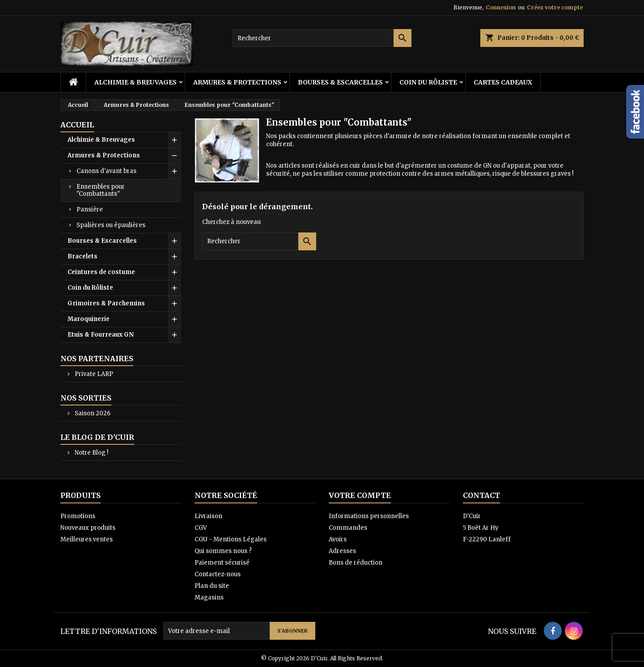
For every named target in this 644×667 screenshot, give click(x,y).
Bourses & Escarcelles (340, 82)
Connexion (501, 7)
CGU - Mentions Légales (231, 539)
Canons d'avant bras (106, 171)
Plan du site (212, 586)
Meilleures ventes (87, 539)
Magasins (209, 597)
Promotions (78, 516)
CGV (201, 528)
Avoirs (338, 539)
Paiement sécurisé (222, 563)
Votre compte (360, 495)
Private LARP (93, 374)
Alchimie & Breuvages (136, 82)
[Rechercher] (322, 38)
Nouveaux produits (88, 528)
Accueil (77, 125)
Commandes (348, 528)
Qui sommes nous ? (223, 551)
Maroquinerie (89, 319)
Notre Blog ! (91, 453)
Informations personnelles (369, 516)
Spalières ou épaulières (111, 225)
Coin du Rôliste (428, 82)
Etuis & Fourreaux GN (101, 335)
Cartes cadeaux (503, 82)
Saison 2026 (92, 413)
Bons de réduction (356, 563)
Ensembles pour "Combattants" (101, 190)
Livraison (208, 516)
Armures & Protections (237, 82)
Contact (481, 495)
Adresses (342, 551)
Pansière (90, 209)
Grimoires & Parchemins (106, 303)
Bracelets (83, 256)
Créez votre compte (555, 7)
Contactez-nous (218, 574)
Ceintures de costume (101, 272)
